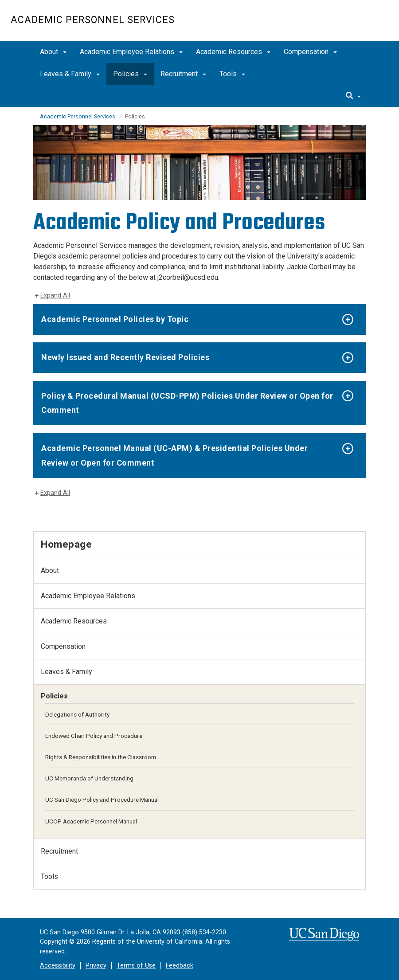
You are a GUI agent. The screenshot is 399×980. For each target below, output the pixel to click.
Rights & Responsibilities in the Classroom (101, 757)
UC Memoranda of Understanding (89, 778)
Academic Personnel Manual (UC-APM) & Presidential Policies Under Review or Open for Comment (174, 455)
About (53, 52)
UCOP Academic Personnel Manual (91, 821)
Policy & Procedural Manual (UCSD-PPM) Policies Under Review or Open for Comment (187, 403)
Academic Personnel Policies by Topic (115, 319)
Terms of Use (136, 966)
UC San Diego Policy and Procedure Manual (102, 800)
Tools (232, 74)
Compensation (310, 52)
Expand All (55, 296)
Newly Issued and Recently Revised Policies (125, 357)
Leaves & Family (70, 74)
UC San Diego (338, 25)
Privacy (96, 966)
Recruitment (183, 74)
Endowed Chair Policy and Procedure (94, 736)
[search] (353, 96)
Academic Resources (233, 52)
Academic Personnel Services (93, 20)
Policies (130, 74)
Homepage (66, 544)
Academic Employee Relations (131, 52)
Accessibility (58, 966)
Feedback (180, 966)
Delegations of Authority (77, 714)
